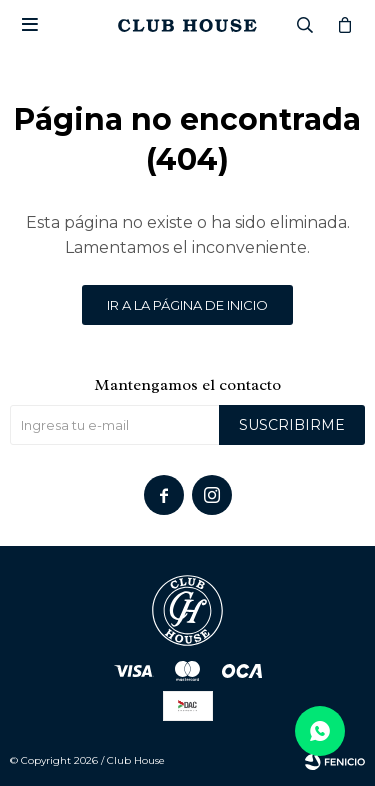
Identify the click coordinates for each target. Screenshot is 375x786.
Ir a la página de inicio (187, 305)
